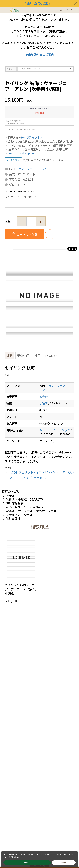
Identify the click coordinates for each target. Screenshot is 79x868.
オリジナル (25, 511)
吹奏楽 (44, 396)
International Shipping (21, 153)
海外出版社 (13, 507)
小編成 (44, 403)
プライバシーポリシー (68, 855)
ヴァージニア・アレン (33, 169)
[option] (39, 297)
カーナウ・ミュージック (55, 430)
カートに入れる (27, 234)
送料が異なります (32, 137)
